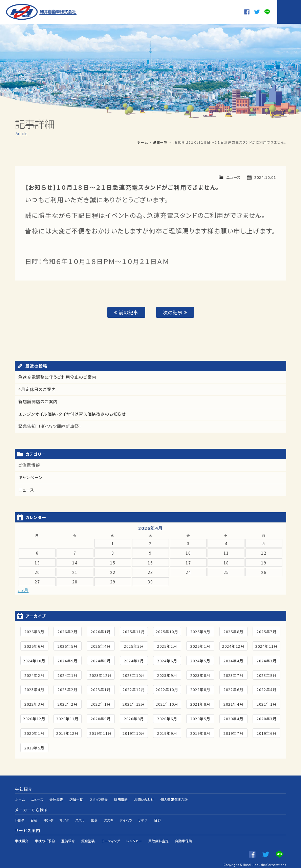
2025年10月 (167, 631)
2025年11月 (134, 631)
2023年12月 (101, 674)
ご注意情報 (29, 465)
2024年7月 (134, 659)
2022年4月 (267, 688)
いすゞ (143, 815)
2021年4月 (233, 703)
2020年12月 (34, 718)
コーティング (111, 832)
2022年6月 (233, 688)
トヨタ (19, 815)
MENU (289, 12)
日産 (34, 815)
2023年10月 (134, 674)
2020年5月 (200, 718)
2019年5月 (34, 746)
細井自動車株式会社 (42, 12)
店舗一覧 (77, 797)
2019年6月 (267, 732)
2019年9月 (167, 732)
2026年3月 (34, 631)
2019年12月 (67, 732)
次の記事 (175, 312)
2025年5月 (68, 645)
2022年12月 (134, 688)
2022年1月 (101, 703)
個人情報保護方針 (174, 797)
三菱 (94, 815)
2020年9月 (101, 718)
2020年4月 (233, 718)
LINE (279, 844)
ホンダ (48, 815)
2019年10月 (134, 732)
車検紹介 (22, 832)
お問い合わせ (144, 797)
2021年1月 (267, 703)
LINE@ (267, 12)
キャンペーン (30, 477)
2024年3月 (267, 659)
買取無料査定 (158, 832)
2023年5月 (267, 674)
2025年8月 (233, 631)
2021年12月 (134, 703)
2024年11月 (266, 645)
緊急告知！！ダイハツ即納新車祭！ (50, 426)
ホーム (143, 142)
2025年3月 (134, 645)
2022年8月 (200, 688)
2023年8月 (200, 674)
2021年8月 (200, 703)
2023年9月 (167, 674)
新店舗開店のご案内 (38, 402)
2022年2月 (68, 703)
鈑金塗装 (88, 832)
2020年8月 (134, 718)
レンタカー (134, 832)
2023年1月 (101, 688)
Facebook (247, 12)
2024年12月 (233, 645)
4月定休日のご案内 (37, 389)
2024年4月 (233, 659)
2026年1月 (101, 631)
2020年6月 (167, 718)
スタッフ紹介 (99, 797)
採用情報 (121, 797)
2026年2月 (68, 631)
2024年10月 (34, 659)
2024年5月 (200, 659)
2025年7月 (267, 631)
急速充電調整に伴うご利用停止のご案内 (57, 377)
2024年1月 (68, 674)
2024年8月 (101, 659)
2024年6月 (167, 659)
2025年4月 (101, 645)
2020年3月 (267, 718)
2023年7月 (233, 674)
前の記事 (126, 312)
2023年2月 (68, 688)
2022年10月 (167, 688)
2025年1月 (200, 645)
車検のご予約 (45, 832)
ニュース (233, 177)
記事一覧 (160, 142)
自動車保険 (184, 832)
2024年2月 (34, 674)
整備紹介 (68, 832)
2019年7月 (233, 732)
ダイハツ (126, 815)
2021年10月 (167, 703)
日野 (157, 815)
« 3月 (23, 589)
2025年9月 (200, 631)
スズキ (109, 815)
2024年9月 (68, 659)
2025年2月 (167, 645)
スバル (80, 815)
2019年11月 (101, 732)
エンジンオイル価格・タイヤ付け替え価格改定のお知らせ (72, 414)
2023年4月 (34, 688)
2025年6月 (34, 645)
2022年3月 (34, 703)
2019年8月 (200, 732)
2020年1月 (34, 732)
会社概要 (57, 797)
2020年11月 (67, 718)
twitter (257, 12)
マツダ (64, 815)
